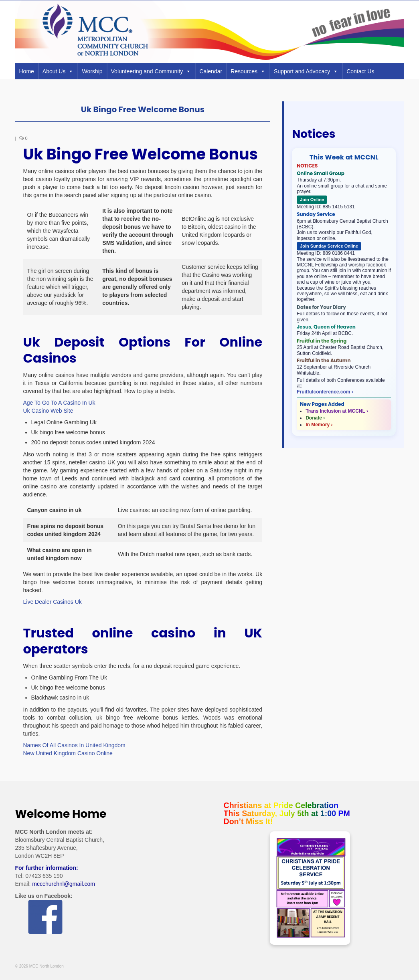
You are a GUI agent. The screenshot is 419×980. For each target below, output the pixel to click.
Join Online (312, 200)
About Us (58, 71)
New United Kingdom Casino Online (68, 753)
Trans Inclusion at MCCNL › (337, 411)
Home (27, 71)
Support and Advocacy (306, 71)
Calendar (211, 71)
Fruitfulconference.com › (325, 392)
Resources (248, 71)
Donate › (315, 418)
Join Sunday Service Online (329, 246)
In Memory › (319, 425)
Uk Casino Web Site (48, 411)
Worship (92, 71)
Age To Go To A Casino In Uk (59, 403)
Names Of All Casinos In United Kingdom (74, 745)
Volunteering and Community (151, 71)
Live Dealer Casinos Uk (53, 602)
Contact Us (360, 71)
